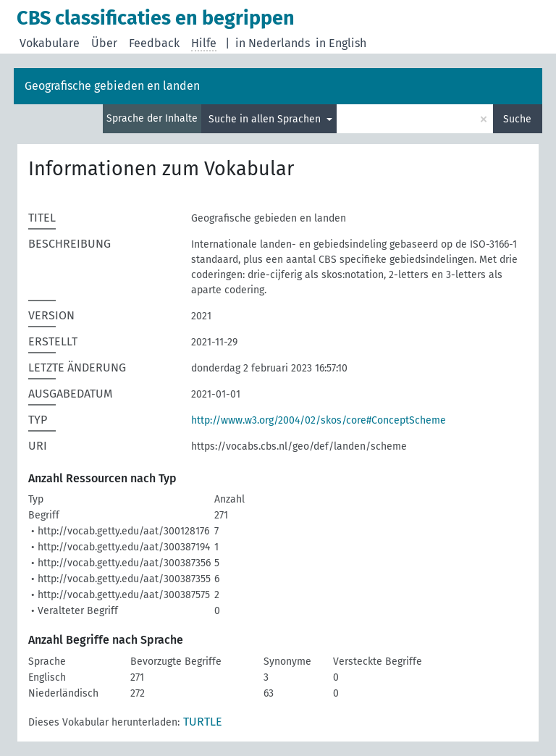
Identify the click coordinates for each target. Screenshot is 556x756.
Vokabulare (50, 43)
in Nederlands (273, 43)
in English (341, 43)
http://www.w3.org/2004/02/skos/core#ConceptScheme (319, 420)
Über (104, 43)
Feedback (154, 43)
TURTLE (203, 722)
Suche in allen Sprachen (266, 119)
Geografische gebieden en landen (112, 86)
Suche (517, 119)
